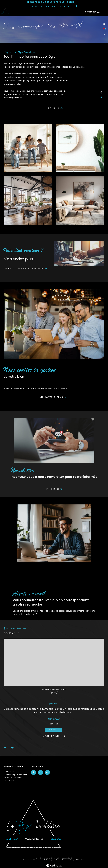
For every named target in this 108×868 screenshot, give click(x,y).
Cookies (83, 860)
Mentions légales (49, 860)
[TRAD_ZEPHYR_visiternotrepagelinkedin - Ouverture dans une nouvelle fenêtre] (47, 772)
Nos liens (65, 860)
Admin (58, 860)
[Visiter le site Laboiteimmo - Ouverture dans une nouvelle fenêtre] (54, 864)
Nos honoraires (28, 860)
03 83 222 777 (9, 772)
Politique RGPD (74, 860)
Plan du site (38, 860)
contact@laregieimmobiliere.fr (15, 775)
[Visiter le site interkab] (33, 824)
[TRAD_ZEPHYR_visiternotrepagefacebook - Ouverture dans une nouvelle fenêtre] (34, 772)
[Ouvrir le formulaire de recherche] (92, 12)
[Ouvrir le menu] (104, 12)
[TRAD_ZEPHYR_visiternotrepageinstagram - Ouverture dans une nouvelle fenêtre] (40, 772)
